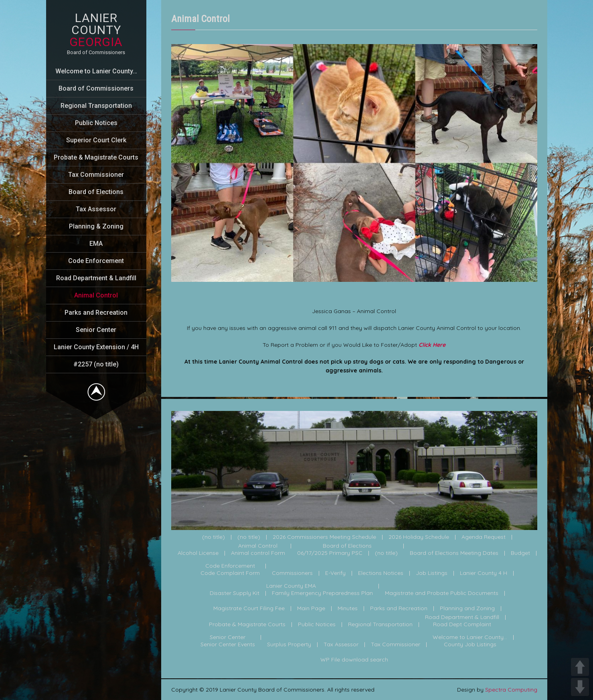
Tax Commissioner (96, 175)
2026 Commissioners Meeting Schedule (324, 537)
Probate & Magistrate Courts (96, 157)
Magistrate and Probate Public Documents (442, 593)
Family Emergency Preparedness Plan (322, 593)
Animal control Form (258, 553)
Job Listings (432, 573)
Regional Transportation (96, 106)
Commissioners (292, 573)
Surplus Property (289, 645)
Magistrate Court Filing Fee (249, 609)
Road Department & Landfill (96, 278)
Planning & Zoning (96, 226)
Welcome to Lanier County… (96, 71)
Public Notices (96, 123)
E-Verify (335, 573)
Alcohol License (198, 553)
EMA (96, 244)
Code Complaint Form (230, 573)
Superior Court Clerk (96, 140)
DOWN (580, 687)
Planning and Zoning (467, 609)
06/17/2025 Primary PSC (330, 553)
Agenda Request (484, 537)
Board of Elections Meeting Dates (454, 553)
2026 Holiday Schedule (419, 537)
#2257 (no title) (96, 364)
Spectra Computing (511, 690)
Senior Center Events (228, 645)
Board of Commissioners (96, 88)
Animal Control (96, 295)
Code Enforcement (96, 261)
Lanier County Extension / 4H (96, 347)
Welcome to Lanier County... (470, 637)
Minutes (348, 609)
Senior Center (96, 330)
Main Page (311, 609)
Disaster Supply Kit (235, 593)
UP (580, 667)
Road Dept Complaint (462, 625)
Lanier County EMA (291, 586)
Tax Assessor (96, 209)
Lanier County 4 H (484, 573)
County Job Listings (470, 645)
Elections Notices (381, 573)
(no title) (214, 537)
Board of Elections (96, 192)
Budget (520, 553)
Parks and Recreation (96, 313)
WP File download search (354, 660)
